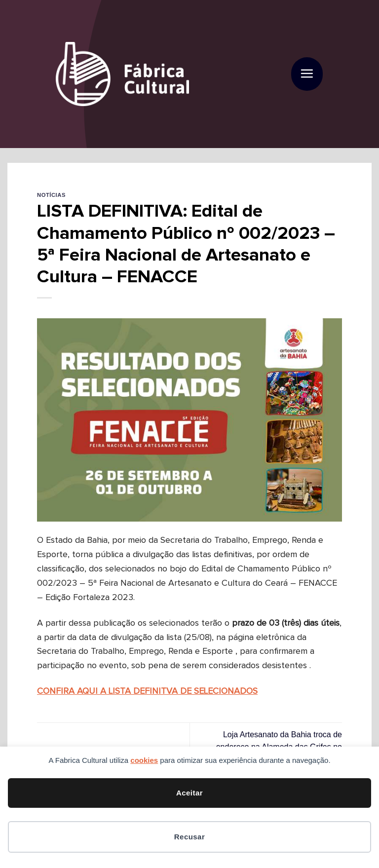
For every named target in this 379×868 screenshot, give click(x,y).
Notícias (51, 195)
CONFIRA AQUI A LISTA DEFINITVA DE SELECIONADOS (147, 691)
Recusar (189, 837)
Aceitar (189, 793)
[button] (307, 74)
